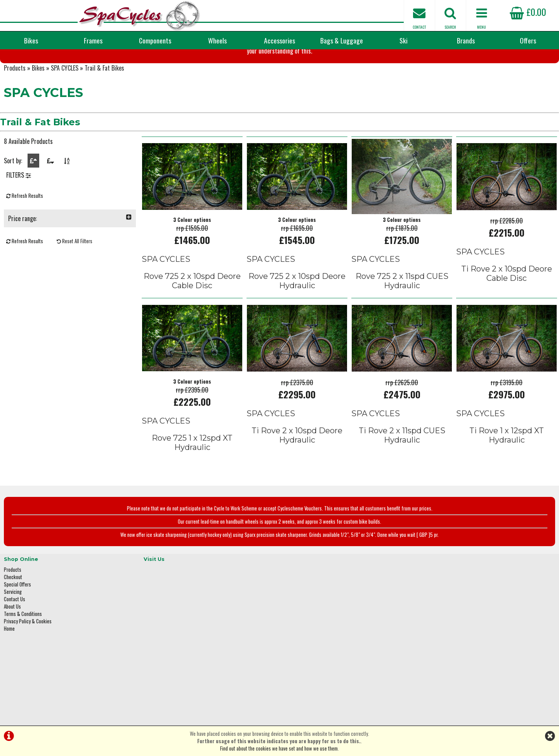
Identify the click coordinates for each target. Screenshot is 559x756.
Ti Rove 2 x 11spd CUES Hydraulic (402, 476)
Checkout (13, 611)
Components (155, 40)
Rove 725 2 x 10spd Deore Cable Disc (192, 323)
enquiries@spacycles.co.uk (456, 675)
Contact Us (15, 633)
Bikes (31, 40)
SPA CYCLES (65, 112)
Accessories (279, 40)
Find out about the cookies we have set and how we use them (279, 748)
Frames (93, 40)
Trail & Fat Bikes (104, 112)
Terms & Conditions (23, 648)
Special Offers (17, 618)
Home (9, 663)
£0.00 (528, 12)
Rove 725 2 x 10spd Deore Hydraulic (297, 323)
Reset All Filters (75, 291)
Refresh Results (25, 246)
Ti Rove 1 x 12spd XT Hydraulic (507, 476)
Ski (404, 40)
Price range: (70, 268)
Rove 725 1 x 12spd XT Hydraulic (192, 484)
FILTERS (19, 225)
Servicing (13, 626)
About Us (12, 641)
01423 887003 (443, 650)
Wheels (217, 40)
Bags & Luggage (342, 40)
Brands (466, 40)
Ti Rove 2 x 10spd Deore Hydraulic (297, 476)
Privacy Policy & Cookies (28, 655)
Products (15, 112)
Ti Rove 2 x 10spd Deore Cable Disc (507, 316)
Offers (528, 40)
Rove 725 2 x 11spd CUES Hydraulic (402, 323)
